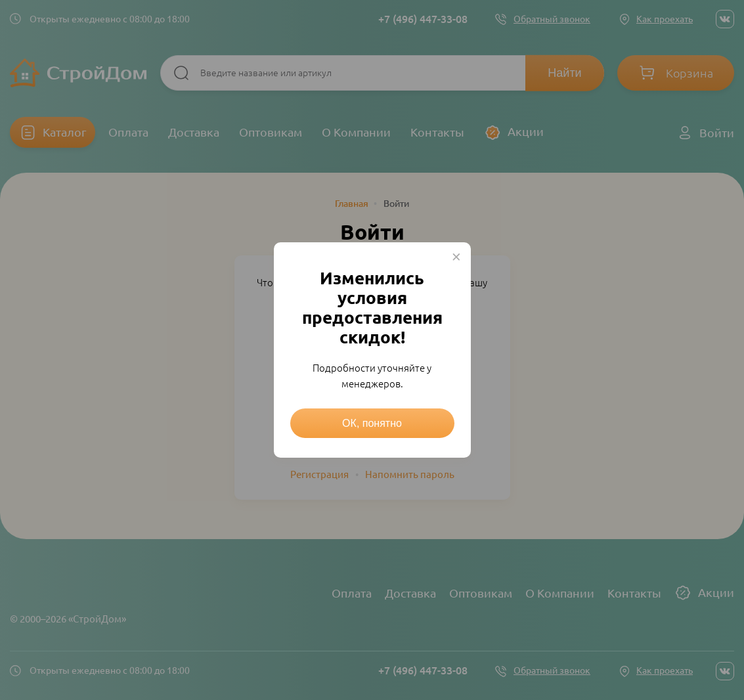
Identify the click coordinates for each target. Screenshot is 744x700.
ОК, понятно (372, 423)
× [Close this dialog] (456, 257)
